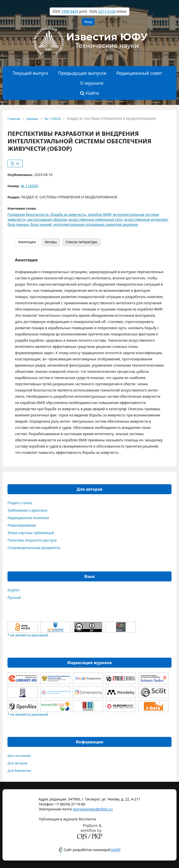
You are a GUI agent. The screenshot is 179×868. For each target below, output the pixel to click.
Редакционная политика (28, 518)
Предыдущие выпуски (82, 73)
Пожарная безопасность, (29, 214)
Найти (90, 93)
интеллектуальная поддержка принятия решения (96, 224)
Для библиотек (19, 771)
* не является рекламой (28, 635)
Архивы (32, 119)
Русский (14, 597)
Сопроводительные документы (34, 548)
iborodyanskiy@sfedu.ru (85, 809)
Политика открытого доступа (32, 540)
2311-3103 (107, 11)
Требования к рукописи (27, 510)
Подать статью (20, 503)
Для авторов (17, 763)
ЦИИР (116, 850)
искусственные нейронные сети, (96, 219)
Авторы (51, 242)
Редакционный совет (139, 73)
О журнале (92, 83)
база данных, (19, 224)
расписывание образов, (48, 219)
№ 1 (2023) (53, 119)
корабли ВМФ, (100, 214)
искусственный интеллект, (147, 219)
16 (17, 163)
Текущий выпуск (30, 73)
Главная (14, 119)
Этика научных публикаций (31, 533)
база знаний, (42, 224)
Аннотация (27, 242)
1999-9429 (70, 11)
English (13, 590)
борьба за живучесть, (69, 214)
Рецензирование (22, 525)
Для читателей (19, 756)
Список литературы (82, 242)
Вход (88, 22)
